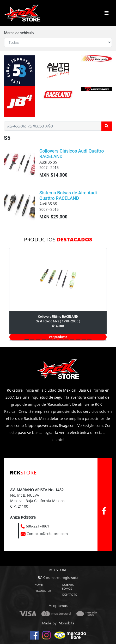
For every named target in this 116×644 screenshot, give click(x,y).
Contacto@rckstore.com (47, 534)
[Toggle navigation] (106, 13)
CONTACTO (70, 595)
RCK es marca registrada (58, 578)
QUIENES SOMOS (68, 587)
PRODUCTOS (43, 591)
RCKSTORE (58, 570)
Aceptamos (58, 606)
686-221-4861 (38, 526)
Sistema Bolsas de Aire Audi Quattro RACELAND (68, 196)
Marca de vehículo (19, 33)
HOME (39, 585)
